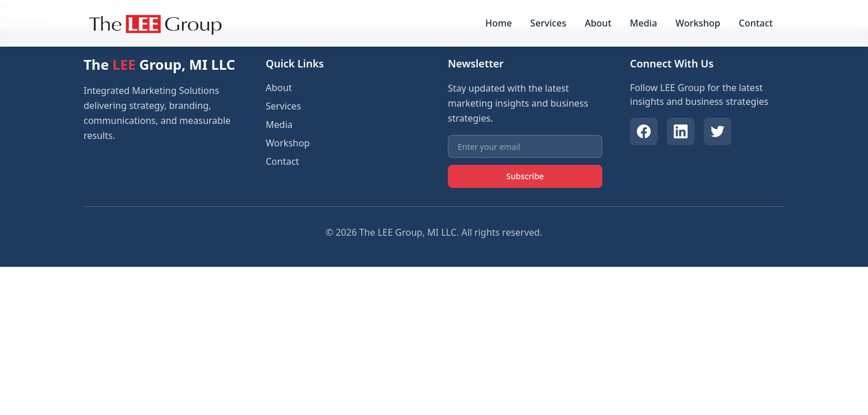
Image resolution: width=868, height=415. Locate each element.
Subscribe (525, 176)
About (598, 23)
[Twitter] (718, 131)
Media (644, 23)
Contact (756, 23)
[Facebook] (644, 131)
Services (548, 23)
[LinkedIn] (681, 131)
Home (499, 23)
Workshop (698, 23)
